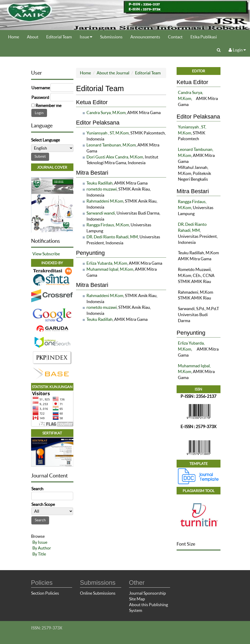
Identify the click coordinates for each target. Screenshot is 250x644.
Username (41, 88)
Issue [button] (86, 37)
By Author (42, 548)
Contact (175, 37)
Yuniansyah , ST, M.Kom (108, 133)
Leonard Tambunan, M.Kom (111, 145)
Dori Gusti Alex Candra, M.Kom (115, 157)
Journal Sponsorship (147, 593)
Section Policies (45, 593)
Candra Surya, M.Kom (106, 113)
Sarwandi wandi (101, 213)
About (33, 37)
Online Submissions (98, 593)
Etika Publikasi (204, 37)
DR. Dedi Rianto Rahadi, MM (112, 237)
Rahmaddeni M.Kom (105, 201)
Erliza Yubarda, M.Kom (107, 263)
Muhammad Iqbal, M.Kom (110, 269)
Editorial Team (59, 37)
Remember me (48, 105)
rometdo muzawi (102, 189)
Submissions (111, 37)
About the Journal (113, 73)
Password (40, 97)
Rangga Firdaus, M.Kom (108, 225)
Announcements (145, 37)
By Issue (40, 542)
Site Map (137, 599)
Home (14, 37)
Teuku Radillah (100, 183)
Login (237, 50)
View (37, 254)
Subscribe (51, 254)
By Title (39, 554)
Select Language (45, 140)
